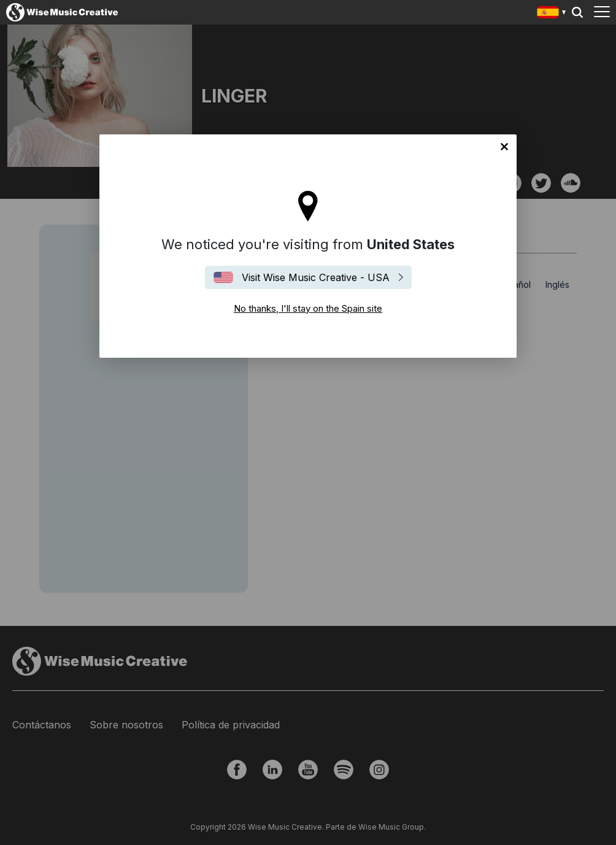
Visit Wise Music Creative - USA (316, 277)
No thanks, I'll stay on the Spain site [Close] (504, 147)
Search (577, 12)
